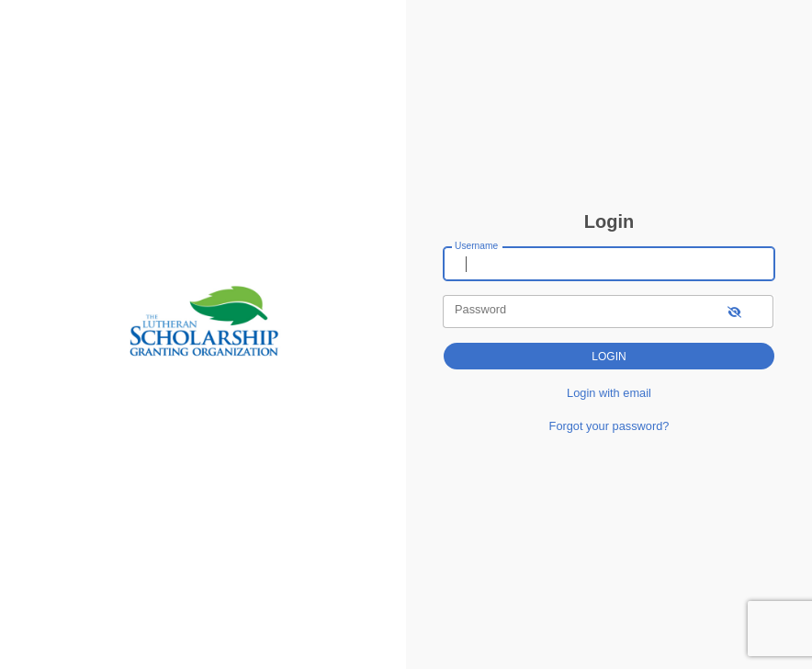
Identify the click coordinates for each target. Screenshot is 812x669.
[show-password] (734, 311)
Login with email (609, 393)
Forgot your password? (609, 426)
